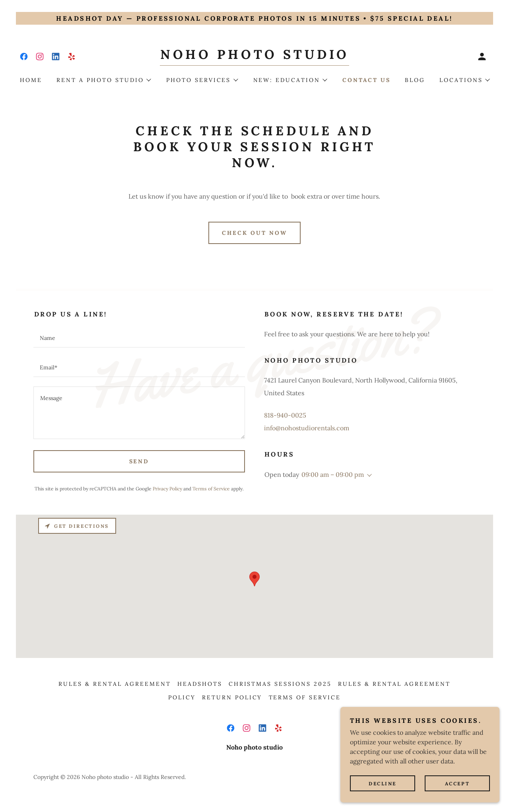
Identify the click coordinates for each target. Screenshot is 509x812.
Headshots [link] (200, 684)
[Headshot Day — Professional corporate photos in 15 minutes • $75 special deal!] (254, 18)
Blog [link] (415, 80)
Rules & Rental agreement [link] (115, 684)
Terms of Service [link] (211, 489)
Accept (457, 784)
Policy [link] (182, 697)
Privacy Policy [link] (167, 489)
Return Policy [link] (232, 697)
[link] (24, 57)
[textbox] (139, 338)
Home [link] (31, 80)
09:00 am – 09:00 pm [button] (333, 474)
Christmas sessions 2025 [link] (280, 684)
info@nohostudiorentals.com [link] (307, 428)
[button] (482, 57)
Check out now (254, 233)
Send (139, 461)
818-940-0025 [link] (285, 415)
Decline (383, 784)
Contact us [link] (366, 80)
